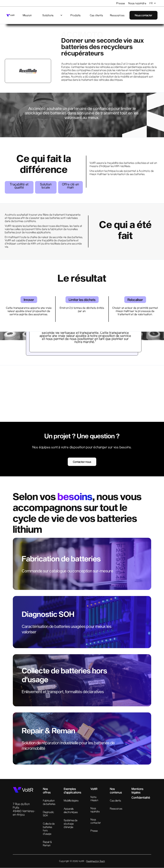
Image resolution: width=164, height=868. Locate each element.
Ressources (117, 15)
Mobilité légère (71, 800)
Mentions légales (137, 791)
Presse (121, 3)
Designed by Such (96, 861)
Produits (76, 15)
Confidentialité (141, 797)
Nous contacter (96, 821)
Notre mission (94, 798)
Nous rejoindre (137, 3)
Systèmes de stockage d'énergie (71, 823)
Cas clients (96, 15)
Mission (27, 15)
